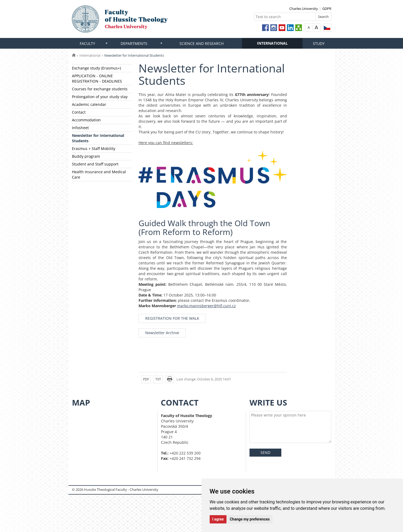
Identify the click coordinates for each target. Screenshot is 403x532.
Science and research (202, 43)
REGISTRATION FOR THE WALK (172, 318)
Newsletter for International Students (98, 138)
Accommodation (86, 120)
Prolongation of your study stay (100, 97)
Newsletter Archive (162, 333)
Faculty (87, 43)
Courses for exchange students (100, 89)
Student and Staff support (95, 164)
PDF (146, 379)
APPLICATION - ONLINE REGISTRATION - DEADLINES (97, 78)
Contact (79, 112)
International (272, 43)
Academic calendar (89, 104)
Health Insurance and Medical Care (99, 174)
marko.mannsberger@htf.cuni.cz (206, 306)
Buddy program (86, 156)
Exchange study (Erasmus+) (96, 68)
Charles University (304, 9)
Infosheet (80, 128)
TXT (158, 379)
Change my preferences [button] (250, 519)
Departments (134, 43)
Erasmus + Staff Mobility (94, 149)
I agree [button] (218, 519)
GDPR (327, 9)
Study (319, 43)
